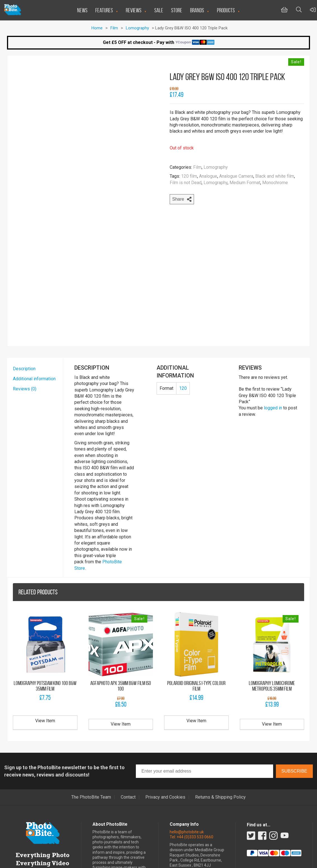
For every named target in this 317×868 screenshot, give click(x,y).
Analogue (208, 176)
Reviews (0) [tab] (25, 342)
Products (226, 10)
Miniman (195, 862)
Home (97, 28)
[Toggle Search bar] (299, 10)
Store (177, 10)
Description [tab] (24, 321)
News (82, 10)
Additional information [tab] (34, 331)
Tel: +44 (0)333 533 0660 (191, 790)
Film (114, 28)
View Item (45, 674)
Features (104, 10)
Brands (197, 10)
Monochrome (275, 183)
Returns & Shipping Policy (220, 750)
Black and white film (275, 176)
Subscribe (294, 724)
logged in (273, 361)
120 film (189, 176)
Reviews (134, 10)
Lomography (137, 28)
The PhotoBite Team (91, 750)
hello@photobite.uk (187, 785)
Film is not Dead (186, 183)
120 (183, 341)
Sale (159, 10)
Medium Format (245, 183)
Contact (128, 750)
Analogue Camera (236, 176)
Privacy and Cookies (165, 750)
